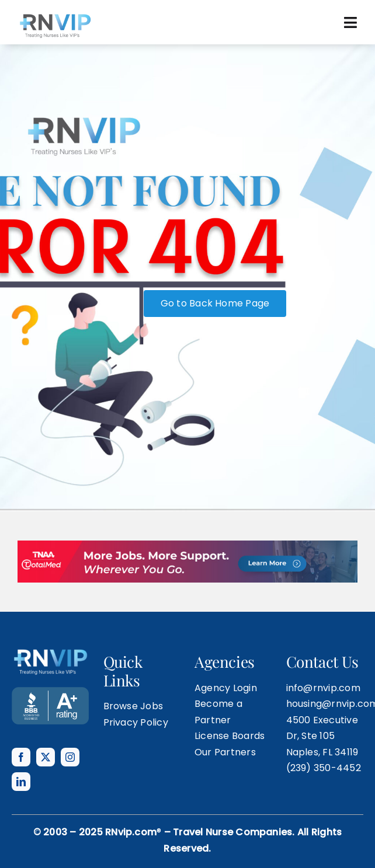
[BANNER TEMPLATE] (50, 691)
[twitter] (46, 757)
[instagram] (70, 757)
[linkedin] (21, 782)
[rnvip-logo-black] (55, 16)
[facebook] (21, 757)
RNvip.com (131, 832)
